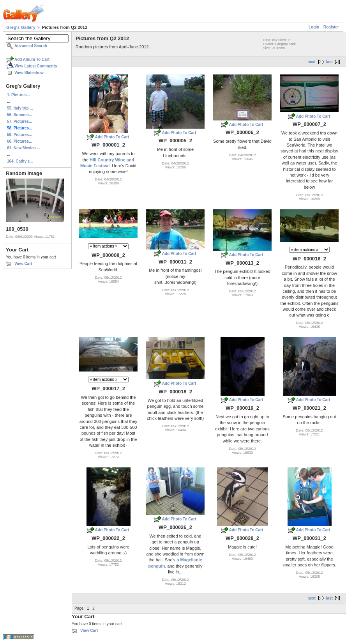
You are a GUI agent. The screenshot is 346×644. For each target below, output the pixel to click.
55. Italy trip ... (20, 108)
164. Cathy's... (20, 161)
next (312, 62)
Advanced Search (31, 46)
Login (314, 27)
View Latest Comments (36, 66)
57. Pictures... (19, 121)
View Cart (23, 264)
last (329, 62)
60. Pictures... (19, 141)
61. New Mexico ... (24, 148)
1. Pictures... (19, 95)
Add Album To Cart (32, 59)
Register (331, 27)
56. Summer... (19, 115)
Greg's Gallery (21, 27)
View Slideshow (29, 73)
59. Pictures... (19, 135)
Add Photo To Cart (112, 137)
